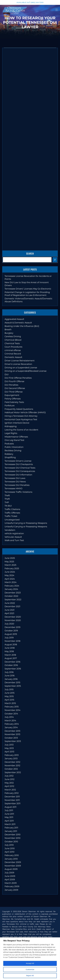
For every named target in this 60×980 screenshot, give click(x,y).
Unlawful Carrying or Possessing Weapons (26, 523)
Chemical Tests (12, 343)
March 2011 (10, 824)
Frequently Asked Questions (19, 409)
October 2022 (11, 596)
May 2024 (9, 575)
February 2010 (12, 855)
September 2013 (13, 741)
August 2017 (11, 658)
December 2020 (13, 617)
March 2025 (10, 565)
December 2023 (13, 593)
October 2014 (11, 714)
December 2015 (12, 683)
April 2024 (10, 579)
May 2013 (9, 748)
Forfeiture (10, 406)
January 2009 (11, 890)
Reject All (30, 976)
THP (7, 502)
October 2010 (11, 842)
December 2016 (12, 662)
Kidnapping (11, 426)
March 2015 (10, 703)
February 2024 (12, 586)
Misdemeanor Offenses (16, 437)
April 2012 (9, 786)
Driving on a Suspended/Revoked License (26, 371)
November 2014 (13, 710)
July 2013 (9, 745)
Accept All (30, 963)
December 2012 (12, 762)
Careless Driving (13, 336)
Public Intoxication (14, 447)
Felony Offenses (13, 399)
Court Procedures (13, 347)
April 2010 (9, 852)
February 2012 (12, 793)
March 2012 (10, 790)
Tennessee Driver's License (18, 461)
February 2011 (11, 828)
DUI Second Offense (15, 388)
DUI (7, 375)
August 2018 (11, 645)
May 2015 (9, 696)
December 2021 (12, 606)
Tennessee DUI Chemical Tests (20, 468)
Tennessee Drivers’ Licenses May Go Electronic (28, 289)
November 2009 (13, 866)
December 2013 (12, 731)
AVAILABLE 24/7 (30, 2)
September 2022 (13, 600)
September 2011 (13, 804)
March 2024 (11, 582)
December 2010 (13, 835)
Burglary (9, 333)
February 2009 (12, 886)
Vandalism (10, 530)
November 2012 (12, 766)
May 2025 (9, 562)
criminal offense (13, 350)
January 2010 (11, 859)
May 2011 (9, 817)
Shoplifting (10, 457)
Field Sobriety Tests (14, 402)
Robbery (9, 454)
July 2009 (9, 873)
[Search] (55, 260)
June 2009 (10, 876)
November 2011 (12, 800)
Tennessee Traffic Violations (18, 492)
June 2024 (10, 572)
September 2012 (13, 772)
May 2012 (9, 783)
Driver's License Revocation (18, 364)
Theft (7, 496)
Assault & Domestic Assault (18, 323)
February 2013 (12, 755)
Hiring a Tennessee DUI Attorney (21, 416)
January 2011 (11, 831)
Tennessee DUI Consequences (20, 471)
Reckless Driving (13, 451)
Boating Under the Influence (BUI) (22, 326)
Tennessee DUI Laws (15, 478)
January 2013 (11, 759)
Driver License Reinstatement (20, 361)
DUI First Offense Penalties (18, 378)
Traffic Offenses (12, 513)
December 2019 (12, 627)
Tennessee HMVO (13, 489)
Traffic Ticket (11, 516)
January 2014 (11, 727)
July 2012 (9, 776)
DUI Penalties (11, 385)
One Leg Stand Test (14, 440)
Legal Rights (11, 433)
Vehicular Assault (13, 537)
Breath (8, 330)
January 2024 (11, 589)
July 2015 (9, 690)
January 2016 (11, 679)
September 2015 (13, 686)
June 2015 (10, 693)
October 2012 (11, 769)
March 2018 (10, 655)
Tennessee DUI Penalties (17, 485)
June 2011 (9, 814)
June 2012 (10, 779)
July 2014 (9, 717)
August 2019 (11, 634)
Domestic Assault (13, 357)
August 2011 (10, 807)
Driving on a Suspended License (21, 368)
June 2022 (10, 603)
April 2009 (10, 880)
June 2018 (10, 648)
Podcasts (9, 444)
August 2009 (11, 869)
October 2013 (11, 738)
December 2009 (13, 862)
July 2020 (9, 624)
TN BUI (8, 506)
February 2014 (12, 724)
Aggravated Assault (14, 319)
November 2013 (12, 734)
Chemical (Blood (13, 340)
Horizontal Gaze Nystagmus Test (21, 419)
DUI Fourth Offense (14, 381)
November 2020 (13, 620)
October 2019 (11, 631)
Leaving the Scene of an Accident (21, 430)
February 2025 (12, 569)
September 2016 (13, 669)
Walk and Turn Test (14, 540)
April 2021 (9, 613)
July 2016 (9, 672)
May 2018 (9, 651)
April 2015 (9, 700)
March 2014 (10, 721)
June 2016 (10, 676)
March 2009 (11, 883)
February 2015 (12, 707)
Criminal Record (13, 354)
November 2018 (12, 641)
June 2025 (10, 558)
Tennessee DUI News (15, 482)
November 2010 (13, 838)
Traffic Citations (12, 509)
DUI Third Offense (14, 392)
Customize (30, 969)
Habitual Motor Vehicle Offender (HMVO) (25, 412)
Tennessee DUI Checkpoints (19, 464)
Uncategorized (12, 520)
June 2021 (10, 610)
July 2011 (9, 810)
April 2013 (9, 752)
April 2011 (9, 821)
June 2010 (10, 848)
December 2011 (12, 797)
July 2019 (9, 638)
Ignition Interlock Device (17, 423)
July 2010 (9, 845)
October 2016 (11, 665)
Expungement (12, 395)
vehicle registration (14, 533)
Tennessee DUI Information (18, 475)
